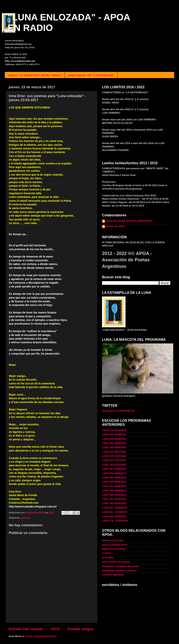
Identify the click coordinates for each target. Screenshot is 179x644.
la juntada (108, 558)
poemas (26, 518)
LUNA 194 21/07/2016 (114, 456)
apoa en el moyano (113, 540)
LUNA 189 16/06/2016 (114, 478)
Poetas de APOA (115, 226)
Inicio (55, 629)
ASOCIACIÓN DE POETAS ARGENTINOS (129, 221)
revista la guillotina (113, 575)
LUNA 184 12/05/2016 (114, 499)
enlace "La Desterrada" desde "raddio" (35, 75)
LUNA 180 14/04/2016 (114, 517)
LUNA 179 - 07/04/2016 (115, 521)
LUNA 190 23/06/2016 (114, 473)
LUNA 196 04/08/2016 (114, 447)
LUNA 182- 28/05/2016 (115, 508)
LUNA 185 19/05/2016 (114, 495)
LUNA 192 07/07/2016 (114, 465)
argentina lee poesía (114, 549)
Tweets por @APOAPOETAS (118, 411)
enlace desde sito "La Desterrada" (91, 75)
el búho (106, 553)
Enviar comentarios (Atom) (41, 636)
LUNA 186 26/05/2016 (114, 491)
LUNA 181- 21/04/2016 (115, 512)
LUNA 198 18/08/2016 (114, 443)
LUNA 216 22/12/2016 (114, 430)
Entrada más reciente (26, 629)
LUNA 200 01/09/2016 (114, 435)
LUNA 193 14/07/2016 (114, 460)
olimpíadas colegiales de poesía (120, 566)
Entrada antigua (81, 629)
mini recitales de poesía (116, 562)
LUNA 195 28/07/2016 (114, 452)
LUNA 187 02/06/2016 (114, 486)
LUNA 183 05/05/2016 (114, 503)
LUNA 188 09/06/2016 (114, 482)
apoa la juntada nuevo (115, 545)
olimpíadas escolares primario (119, 571)
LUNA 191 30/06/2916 (114, 469)
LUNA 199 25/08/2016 (114, 439)
